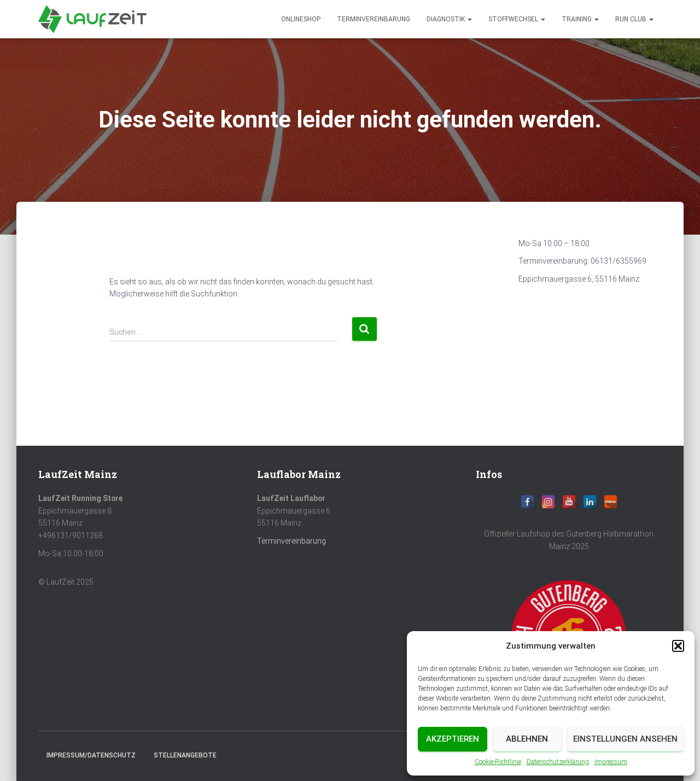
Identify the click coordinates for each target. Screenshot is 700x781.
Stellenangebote (185, 755)
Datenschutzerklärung (558, 762)
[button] (678, 646)
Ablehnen (527, 739)
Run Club (634, 19)
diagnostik (449, 19)
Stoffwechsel (517, 19)
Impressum (611, 762)
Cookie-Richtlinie (498, 762)
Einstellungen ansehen (625, 739)
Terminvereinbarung (374, 19)
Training (580, 19)
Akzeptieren (453, 739)
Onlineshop (301, 19)
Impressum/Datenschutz (91, 755)
